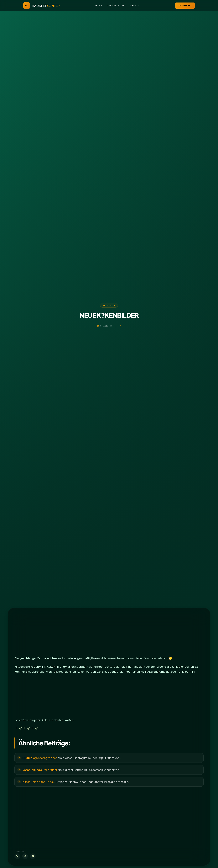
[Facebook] (25, 856)
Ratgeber (185, 5)
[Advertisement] (98, 635)
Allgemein (109, 305)
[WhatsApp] (17, 856)
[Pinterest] (33, 856)
